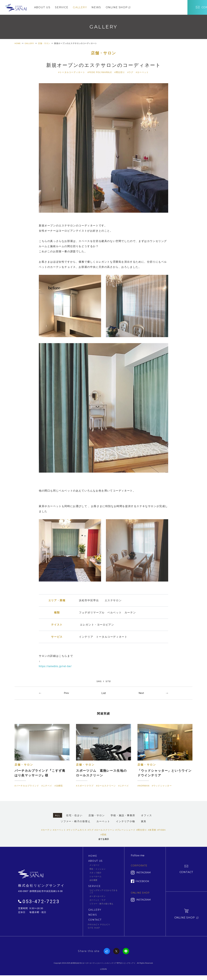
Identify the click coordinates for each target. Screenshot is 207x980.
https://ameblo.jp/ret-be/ (56, 667)
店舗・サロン (103, 54)
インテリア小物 (125, 823)
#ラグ (131, 74)
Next (141, 694)
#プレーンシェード (125, 832)
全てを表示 (104, 841)
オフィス (146, 817)
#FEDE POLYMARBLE (100, 74)
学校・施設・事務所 (123, 817)
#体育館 (152, 832)
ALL (58, 817)
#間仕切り (120, 74)
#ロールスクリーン (105, 832)
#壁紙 (103, 837)
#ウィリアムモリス (77, 832)
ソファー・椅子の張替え (76, 823)
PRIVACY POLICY (99, 926)
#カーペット (142, 74)
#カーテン (47, 832)
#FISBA (161, 832)
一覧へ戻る (103, 694)
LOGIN (104, 971)
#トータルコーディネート (71, 74)
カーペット (103, 823)
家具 (144, 823)
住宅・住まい (74, 817)
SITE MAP (94, 930)
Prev (66, 694)
